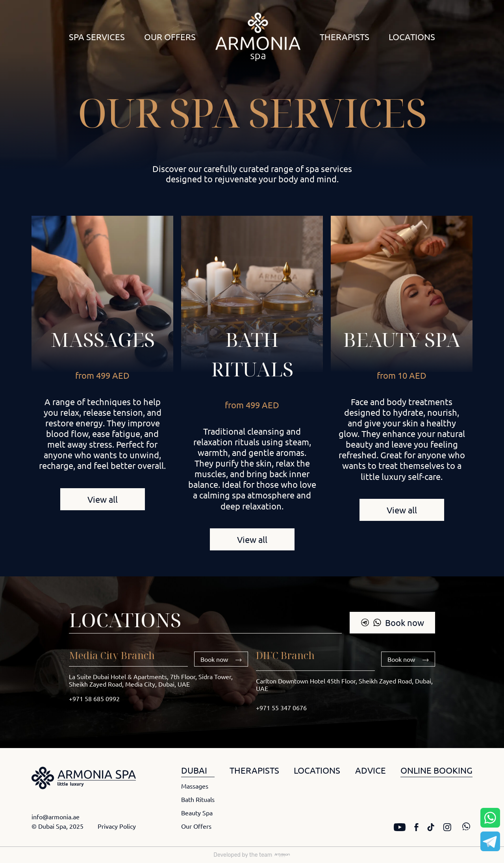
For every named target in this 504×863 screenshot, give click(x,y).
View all (103, 499)
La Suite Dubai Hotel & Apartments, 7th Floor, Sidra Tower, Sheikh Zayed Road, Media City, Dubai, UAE (151, 680)
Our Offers (170, 37)
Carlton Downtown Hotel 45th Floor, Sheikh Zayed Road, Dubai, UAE (344, 684)
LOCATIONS (317, 770)
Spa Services (97, 37)
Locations (412, 37)
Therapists (345, 37)
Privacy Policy (117, 826)
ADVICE (371, 770)
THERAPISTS (254, 770)
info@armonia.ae (56, 817)
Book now (392, 622)
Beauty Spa (402, 339)
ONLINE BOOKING (436, 770)
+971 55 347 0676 (281, 707)
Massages (103, 339)
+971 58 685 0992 (94, 698)
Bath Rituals (198, 799)
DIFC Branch (285, 655)
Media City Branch (112, 655)
